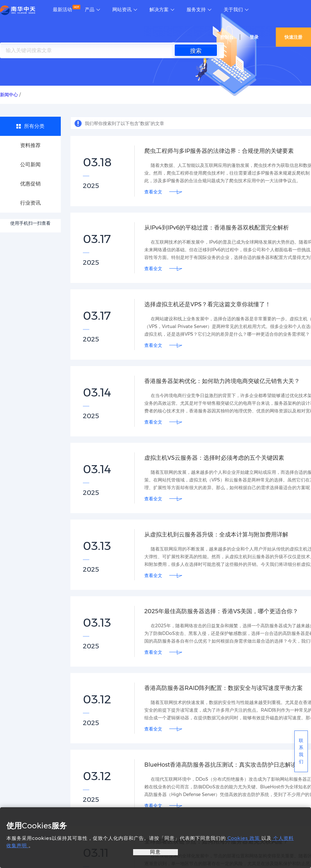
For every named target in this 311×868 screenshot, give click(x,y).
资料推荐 (30, 145)
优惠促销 (30, 184)
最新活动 (62, 10)
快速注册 (293, 37)
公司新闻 (30, 164)
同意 (155, 852)
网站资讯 (122, 10)
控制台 (227, 37)
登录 (254, 37)
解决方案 (159, 10)
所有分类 (34, 126)
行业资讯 (30, 203)
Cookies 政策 (244, 838)
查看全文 (153, 192)
